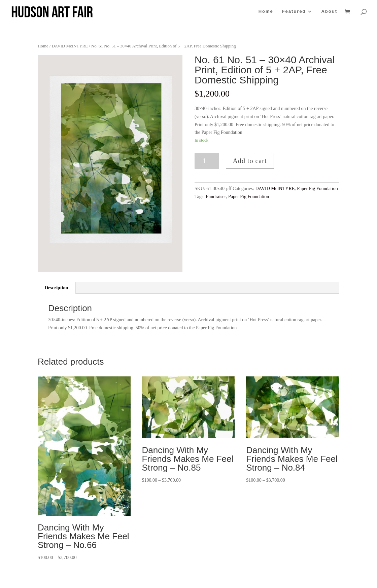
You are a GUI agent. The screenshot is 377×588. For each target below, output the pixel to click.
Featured (294, 11)
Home (266, 11)
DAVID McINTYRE (70, 46)
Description (56, 288)
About (329, 11)
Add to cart (250, 161)
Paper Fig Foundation (317, 189)
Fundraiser (216, 197)
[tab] (57, 288)
